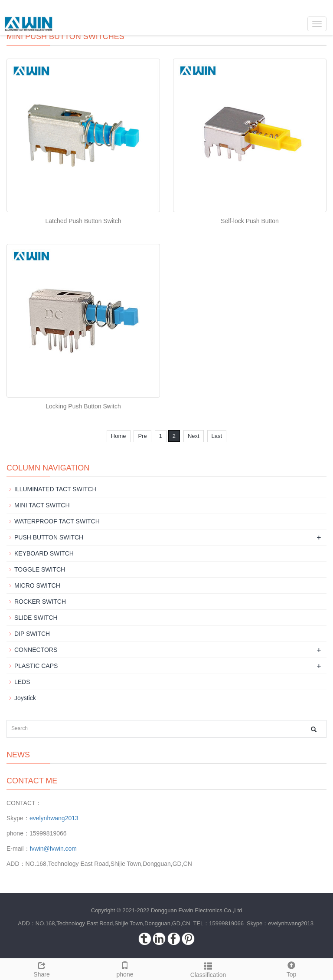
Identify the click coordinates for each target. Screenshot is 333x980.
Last (217, 436)
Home (119, 436)
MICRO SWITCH (37, 585)
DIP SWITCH (32, 634)
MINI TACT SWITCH (42, 505)
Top (291, 968)
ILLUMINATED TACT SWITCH (55, 489)
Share (42, 968)
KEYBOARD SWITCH (44, 553)
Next (194, 436)
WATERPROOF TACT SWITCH (57, 521)
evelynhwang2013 (54, 818)
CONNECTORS (36, 650)
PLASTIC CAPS (36, 666)
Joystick (25, 698)
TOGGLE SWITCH (40, 569)
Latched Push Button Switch (83, 221)
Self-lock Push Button (250, 221)
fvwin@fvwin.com (53, 848)
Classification (208, 969)
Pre (142, 436)
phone (125, 968)
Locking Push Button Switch (83, 406)
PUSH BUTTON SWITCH (49, 537)
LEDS (22, 682)
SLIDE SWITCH (36, 618)
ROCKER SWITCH (40, 602)
